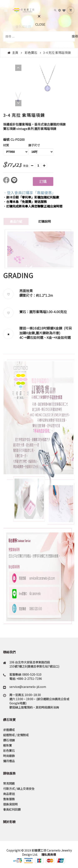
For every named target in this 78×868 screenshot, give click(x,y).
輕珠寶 (7, 745)
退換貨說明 (10, 804)
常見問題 (9, 783)
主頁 (15, 52)
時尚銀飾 (9, 756)
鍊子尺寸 (34, 145)
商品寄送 (9, 794)
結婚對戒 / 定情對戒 (16, 735)
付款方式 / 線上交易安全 (19, 789)
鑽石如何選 (35, 337)
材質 (6, 145)
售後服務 (9, 799)
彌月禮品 (9, 761)
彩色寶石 (31, 52)
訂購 (43, 181)
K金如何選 (63, 337)
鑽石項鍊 (9, 740)
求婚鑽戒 (9, 730)
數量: (26, 166)
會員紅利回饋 (12, 809)
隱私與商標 (48, 854)
